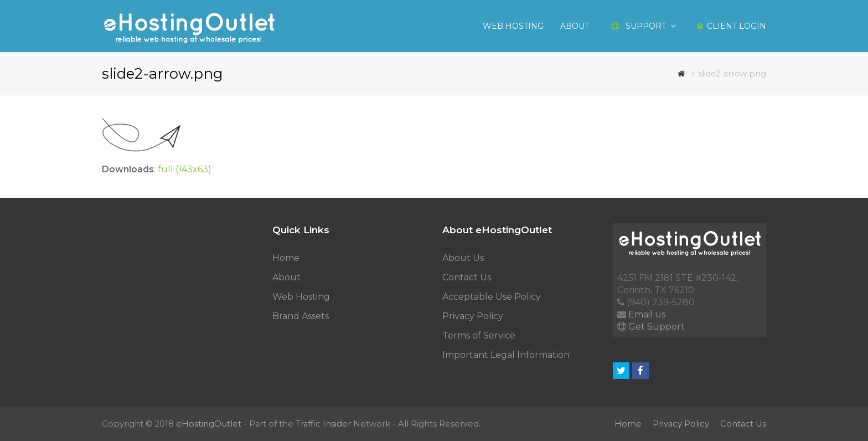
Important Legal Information (506, 355)
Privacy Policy (473, 316)
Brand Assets (301, 316)
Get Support (657, 327)
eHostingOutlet (209, 424)
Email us (647, 314)
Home (286, 258)
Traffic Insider (323, 424)
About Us (463, 258)
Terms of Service (479, 335)
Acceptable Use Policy (492, 297)
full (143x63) (185, 169)
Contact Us (467, 277)
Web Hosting (301, 297)
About (286, 277)
